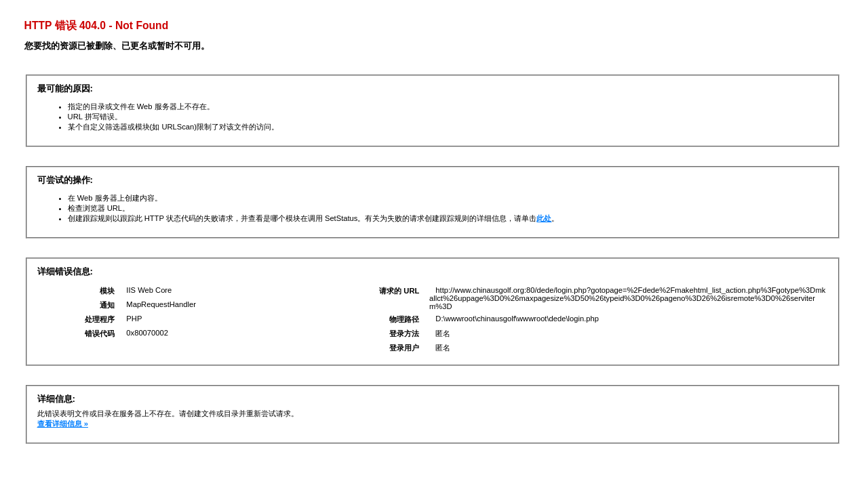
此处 (544, 218)
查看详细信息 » (63, 424)
